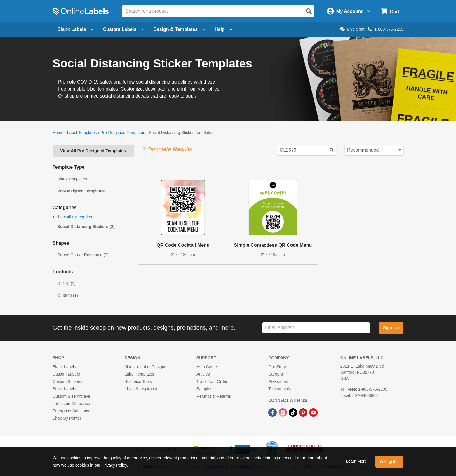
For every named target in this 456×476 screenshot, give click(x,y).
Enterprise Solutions (71, 411)
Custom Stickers (67, 381)
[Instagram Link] (283, 412)
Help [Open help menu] (223, 29)
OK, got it (390, 462)
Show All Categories (72, 217)
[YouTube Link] (313, 412)
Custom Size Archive (71, 396)
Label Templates (82, 133)
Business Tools (138, 381)
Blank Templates (72, 179)
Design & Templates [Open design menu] (179, 29)
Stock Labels (64, 389)
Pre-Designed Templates (123, 133)
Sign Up (391, 328)
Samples (204, 389)
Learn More (356, 461)
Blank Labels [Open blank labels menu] (75, 29)
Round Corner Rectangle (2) (83, 255)
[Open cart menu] (390, 11)
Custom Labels (66, 374)
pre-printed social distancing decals (112, 96)
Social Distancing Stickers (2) (86, 227)
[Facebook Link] (273, 412)
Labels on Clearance (71, 404)
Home (58, 133)
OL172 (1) (66, 284)
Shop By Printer (67, 418)
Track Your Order (212, 381)
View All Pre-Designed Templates (93, 151)
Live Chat (352, 29)
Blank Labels (64, 367)
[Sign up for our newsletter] (316, 328)
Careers (276, 374)
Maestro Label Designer (146, 367)
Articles (203, 374)
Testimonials (280, 389)
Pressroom (278, 381)
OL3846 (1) (68, 296)
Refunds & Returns (214, 396)
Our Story (277, 367)
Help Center (207, 367)
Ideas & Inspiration (141, 389)
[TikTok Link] (294, 412)
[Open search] (309, 11)
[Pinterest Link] (304, 412)
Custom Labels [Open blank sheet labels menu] (124, 29)
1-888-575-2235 (386, 29)
